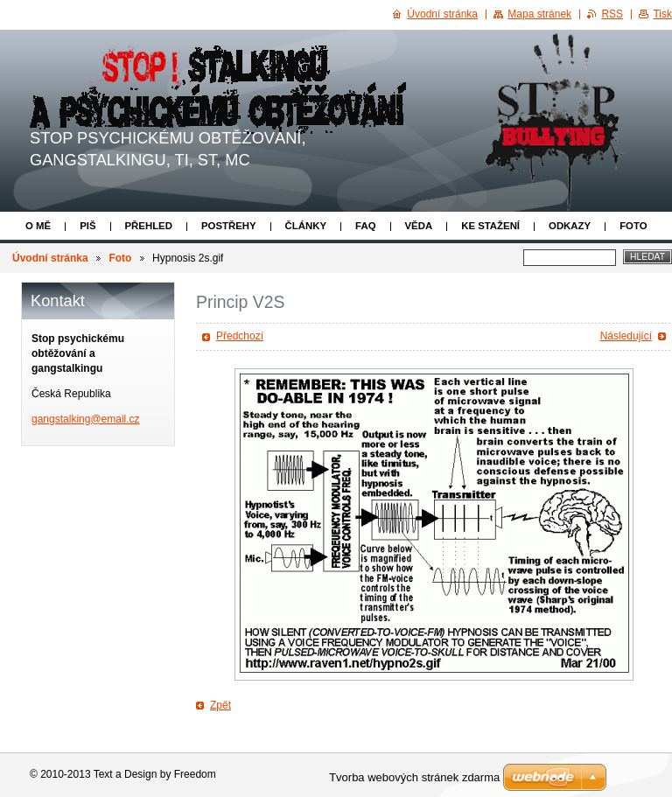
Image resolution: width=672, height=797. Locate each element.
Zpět (220, 705)
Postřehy (229, 226)
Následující (626, 336)
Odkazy (570, 226)
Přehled (149, 226)
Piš (87, 226)
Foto (633, 226)
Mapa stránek (539, 14)
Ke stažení (490, 226)
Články (306, 226)
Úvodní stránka (50, 258)
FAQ (365, 226)
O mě (38, 226)
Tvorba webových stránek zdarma (414, 777)
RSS (612, 14)
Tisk (662, 14)
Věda (419, 226)
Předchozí (240, 336)
